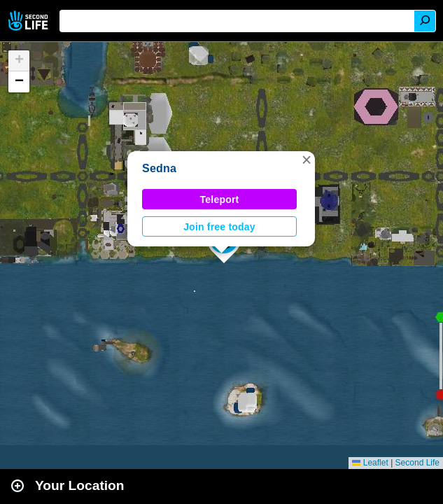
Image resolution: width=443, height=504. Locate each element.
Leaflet (370, 463)
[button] (307, 160)
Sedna (159, 168)
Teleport (220, 199)
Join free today (219, 227)
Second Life (30, 21)
